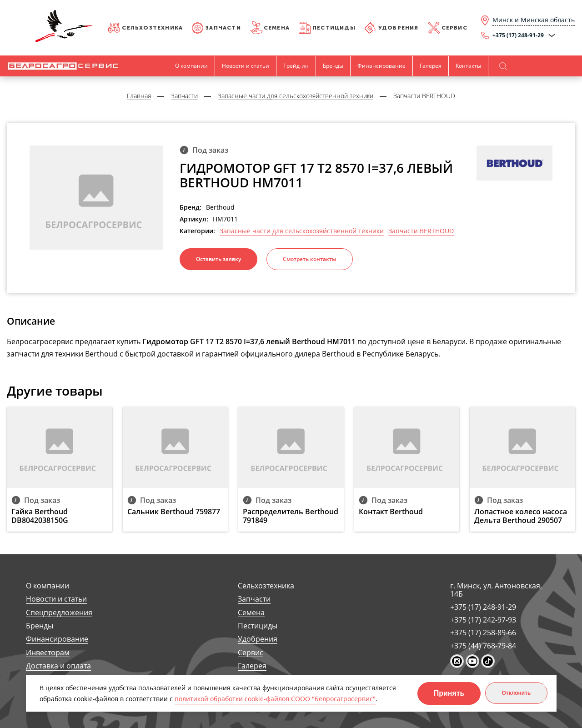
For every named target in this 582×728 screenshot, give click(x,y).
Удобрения (399, 28)
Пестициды (334, 28)
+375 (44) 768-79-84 (483, 646)
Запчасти (223, 28)
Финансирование (381, 66)
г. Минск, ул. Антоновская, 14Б (496, 590)
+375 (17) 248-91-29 (483, 607)
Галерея (431, 66)
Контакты (468, 66)
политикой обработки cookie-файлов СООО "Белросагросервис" (275, 699)
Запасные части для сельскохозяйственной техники (302, 231)
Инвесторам (48, 653)
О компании (191, 66)
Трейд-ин (296, 66)
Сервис (454, 28)
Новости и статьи (246, 66)
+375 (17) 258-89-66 (483, 633)
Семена (277, 28)
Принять (449, 693)
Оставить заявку (218, 259)
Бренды (333, 66)
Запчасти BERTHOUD (421, 231)
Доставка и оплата (58, 666)
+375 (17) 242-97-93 (483, 620)
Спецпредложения (59, 613)
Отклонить (516, 693)
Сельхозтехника (152, 28)
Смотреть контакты (310, 259)
